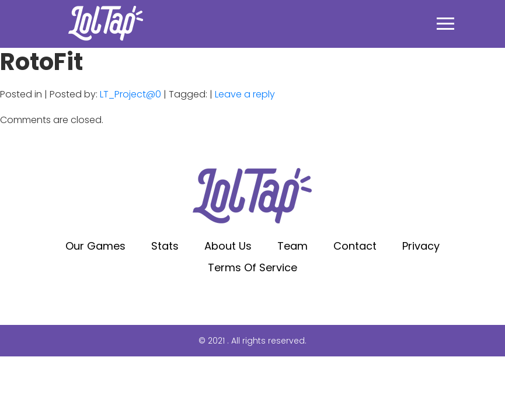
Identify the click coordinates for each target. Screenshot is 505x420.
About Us (228, 246)
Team (292, 246)
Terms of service (252, 267)
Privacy (421, 246)
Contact (355, 246)
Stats (165, 246)
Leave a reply (245, 94)
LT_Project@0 (130, 94)
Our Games (95, 246)
